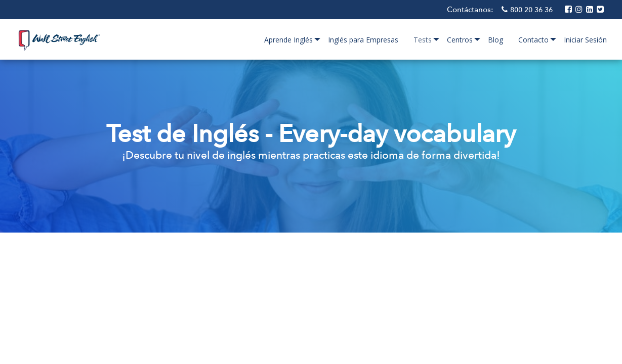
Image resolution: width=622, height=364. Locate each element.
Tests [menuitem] (423, 40)
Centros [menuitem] (460, 40)
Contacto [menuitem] (533, 40)
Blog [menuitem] (495, 40)
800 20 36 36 (532, 10)
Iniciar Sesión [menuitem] (585, 40)
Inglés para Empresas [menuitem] (363, 40)
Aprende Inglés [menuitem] (288, 40)
